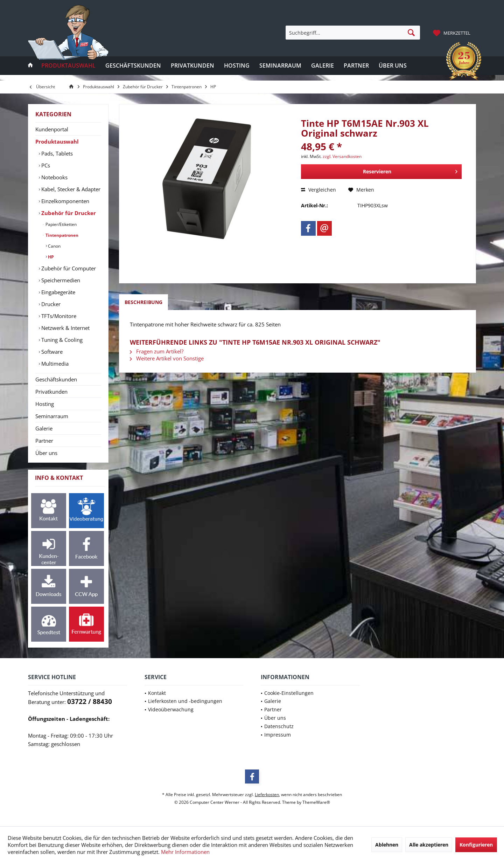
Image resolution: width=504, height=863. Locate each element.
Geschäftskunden (56, 379)
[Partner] (356, 66)
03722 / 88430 (90, 702)
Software (51, 352)
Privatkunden (51, 392)
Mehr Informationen (185, 852)
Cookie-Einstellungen (289, 693)
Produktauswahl (57, 141)
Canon (54, 246)
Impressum (278, 735)
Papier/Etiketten (61, 224)
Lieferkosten (267, 795)
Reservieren (410, 170)
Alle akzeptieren (429, 845)
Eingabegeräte (58, 292)
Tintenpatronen (61, 235)
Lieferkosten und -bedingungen (185, 701)
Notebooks (54, 177)
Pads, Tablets (56, 153)
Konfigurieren (476, 845)
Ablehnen (387, 845)
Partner (44, 441)
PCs (45, 165)
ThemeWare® (316, 802)
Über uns (46, 453)
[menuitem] (453, 33)
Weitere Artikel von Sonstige (167, 358)
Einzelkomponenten (65, 201)
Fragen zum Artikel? (157, 351)
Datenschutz (279, 726)
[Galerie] (323, 66)
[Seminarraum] (280, 66)
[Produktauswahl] (68, 66)
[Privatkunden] (192, 66)
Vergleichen (318, 190)
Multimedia (54, 364)
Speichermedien (60, 280)
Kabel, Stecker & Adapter (70, 189)
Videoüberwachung (171, 709)
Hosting (45, 404)
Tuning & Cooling (61, 340)
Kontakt (157, 693)
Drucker (50, 304)
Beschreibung (143, 302)
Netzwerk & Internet (65, 328)
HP (50, 257)
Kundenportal (52, 129)
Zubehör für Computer (68, 268)
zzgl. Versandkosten (342, 156)
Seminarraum (52, 416)
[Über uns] (393, 66)
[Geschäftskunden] (133, 66)
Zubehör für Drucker (68, 213)
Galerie (44, 428)
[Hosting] (237, 66)
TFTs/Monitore (58, 316)
